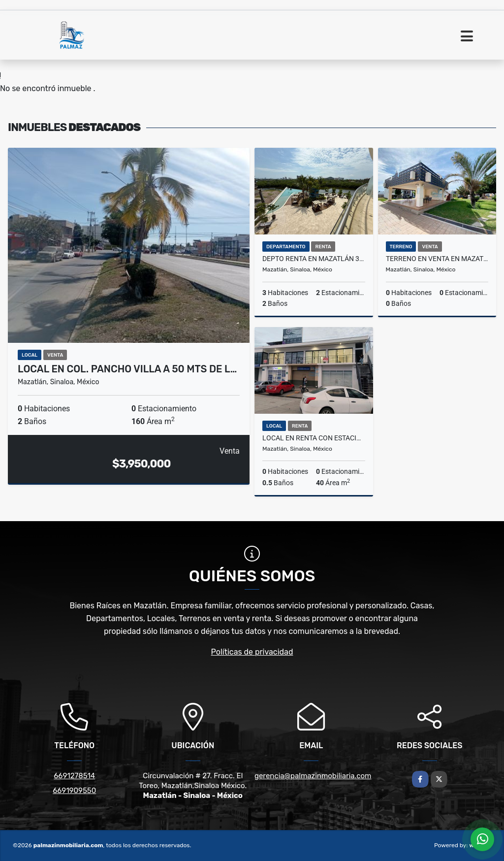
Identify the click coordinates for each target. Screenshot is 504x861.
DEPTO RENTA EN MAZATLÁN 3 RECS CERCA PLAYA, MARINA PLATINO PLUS (314, 259)
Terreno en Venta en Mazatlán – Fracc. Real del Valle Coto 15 (437, 259)
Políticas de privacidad (252, 652)
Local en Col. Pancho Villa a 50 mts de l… (127, 369)
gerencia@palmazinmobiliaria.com (313, 776)
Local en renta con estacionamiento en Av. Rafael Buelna (314, 438)
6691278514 (74, 776)
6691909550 (74, 791)
